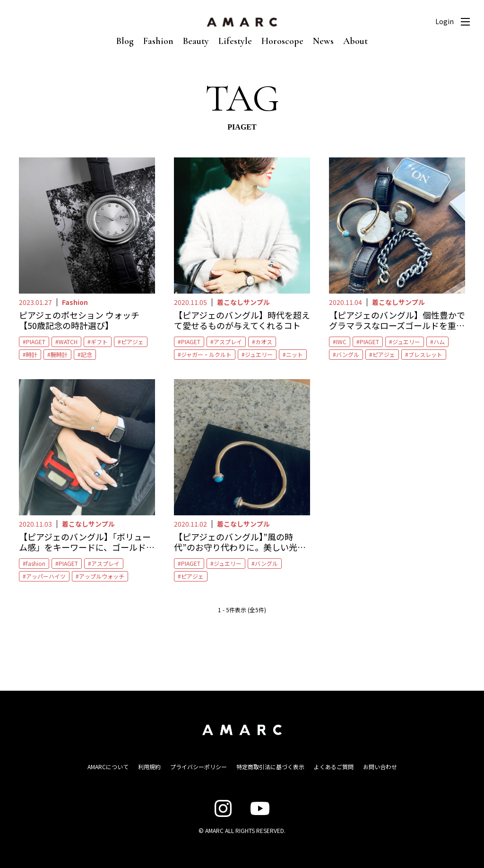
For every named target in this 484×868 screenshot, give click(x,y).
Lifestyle (235, 41)
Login (445, 21)
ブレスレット (425, 354)
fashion (36, 563)
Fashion (158, 41)
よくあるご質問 (334, 767)
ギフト (99, 342)
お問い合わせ (380, 767)
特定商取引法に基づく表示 (270, 767)
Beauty (196, 41)
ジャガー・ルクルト (206, 354)
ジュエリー (259, 354)
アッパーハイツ (46, 576)
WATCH (68, 342)
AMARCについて (108, 767)
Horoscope (282, 41)
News (323, 41)
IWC (341, 342)
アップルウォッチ (102, 576)
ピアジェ (132, 342)
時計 (32, 354)
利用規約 (149, 767)
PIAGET (36, 342)
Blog (125, 41)
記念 (86, 354)
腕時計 (59, 354)
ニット (294, 354)
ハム (439, 342)
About (355, 41)
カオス (264, 342)
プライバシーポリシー (199, 767)
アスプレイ (228, 342)
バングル (348, 354)
